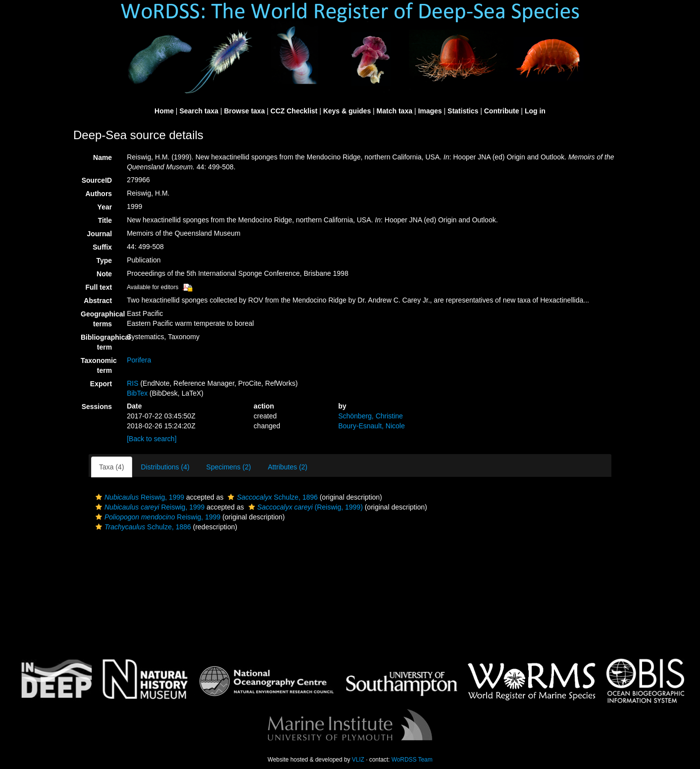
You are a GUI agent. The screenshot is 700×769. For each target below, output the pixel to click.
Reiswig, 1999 (139, 497)
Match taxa (395, 111)
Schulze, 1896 (271, 497)
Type (104, 260)
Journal (100, 234)
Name (102, 157)
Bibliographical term (100, 342)
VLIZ (358, 760)
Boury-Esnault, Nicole (372, 426)
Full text (99, 287)
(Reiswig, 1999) (304, 507)
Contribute (502, 111)
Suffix (102, 247)
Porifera (139, 360)
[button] (99, 497)
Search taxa (199, 111)
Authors (99, 194)
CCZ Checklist (294, 111)
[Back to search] (151, 439)
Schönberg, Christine (371, 416)
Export (101, 384)
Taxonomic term (99, 365)
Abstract (98, 301)
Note (104, 274)
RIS (132, 383)
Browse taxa (244, 111)
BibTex (137, 393)
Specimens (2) (229, 467)
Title (105, 220)
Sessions (97, 407)
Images (430, 111)
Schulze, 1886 (142, 527)
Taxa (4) (112, 467)
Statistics (463, 111)
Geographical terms (100, 319)
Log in (535, 111)
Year (105, 207)
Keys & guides (347, 111)
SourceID (97, 180)
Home (164, 111)
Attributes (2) (288, 467)
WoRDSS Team (412, 760)
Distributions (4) (165, 467)
